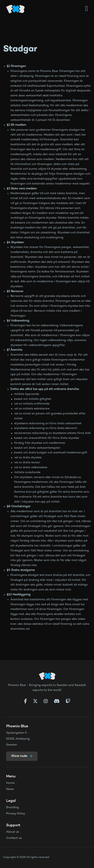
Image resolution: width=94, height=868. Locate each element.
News (10, 789)
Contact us (14, 838)
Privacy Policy (16, 814)
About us (13, 832)
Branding (12, 807)
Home (10, 783)
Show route (22, 756)
